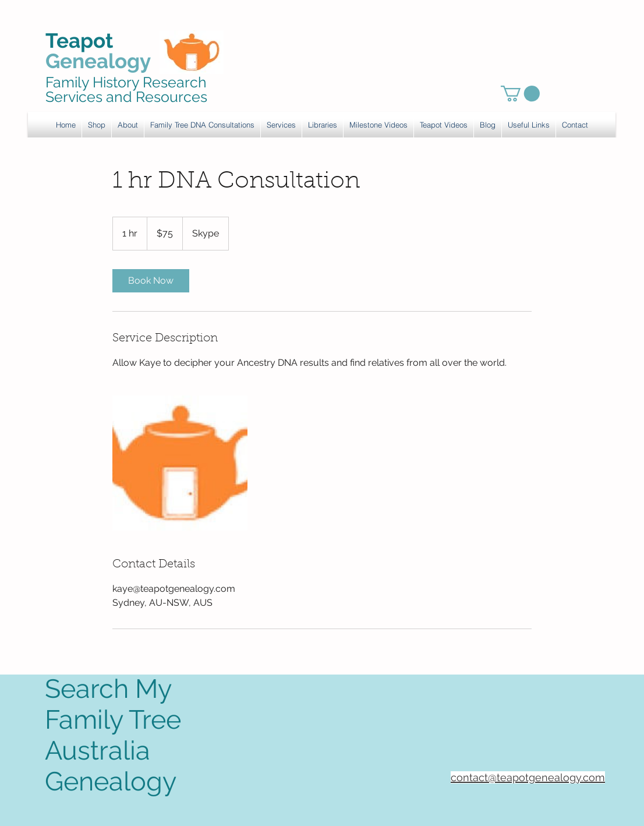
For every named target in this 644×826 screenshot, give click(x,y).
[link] (520, 93)
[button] (281, 125)
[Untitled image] (180, 463)
